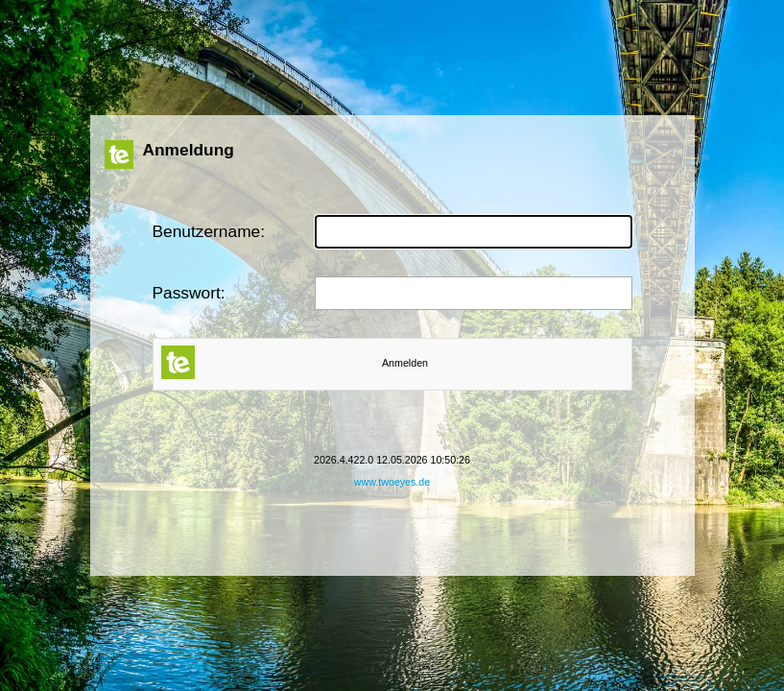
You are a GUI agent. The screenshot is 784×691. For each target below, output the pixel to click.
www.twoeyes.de (392, 482)
